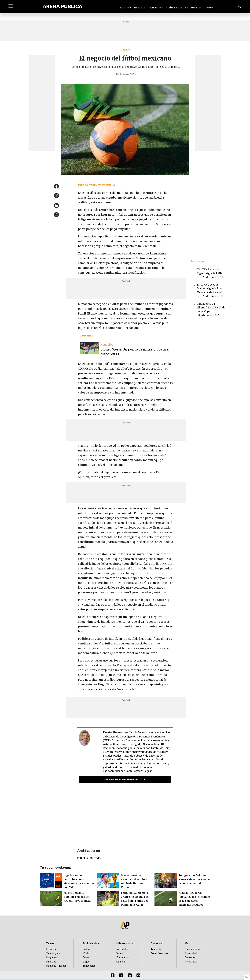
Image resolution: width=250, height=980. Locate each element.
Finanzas (196, 8)
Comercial (157, 943)
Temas (50, 943)
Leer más (86, 335)
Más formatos (125, 943)
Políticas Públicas (177, 8)
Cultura (87, 949)
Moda (86, 953)
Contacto (190, 957)
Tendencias (89, 966)
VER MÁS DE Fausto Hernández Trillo (125, 780)
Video (120, 953)
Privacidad (191, 953)
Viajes (86, 962)
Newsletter (123, 949)
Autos (86, 957)
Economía (125, 8)
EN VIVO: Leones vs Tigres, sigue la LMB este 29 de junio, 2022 (210, 273)
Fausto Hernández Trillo (96, 185)
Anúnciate (156, 949)
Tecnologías (156, 8)
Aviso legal (191, 962)
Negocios (140, 8)
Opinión (209, 8)
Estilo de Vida (91, 943)
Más (187, 943)
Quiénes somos (194, 949)
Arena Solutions (159, 953)
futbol (81, 858)
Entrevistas (123, 957)
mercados (96, 858)
